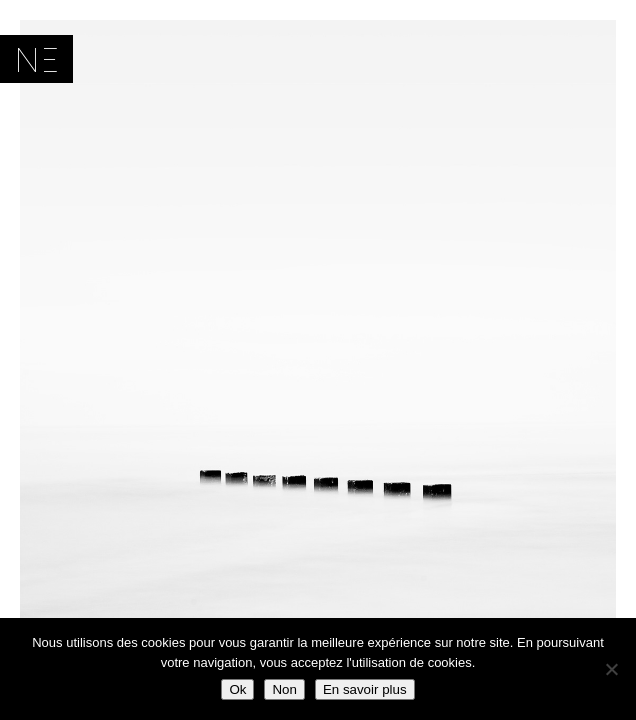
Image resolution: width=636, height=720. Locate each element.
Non (284, 689)
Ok (237, 689)
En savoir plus (365, 689)
